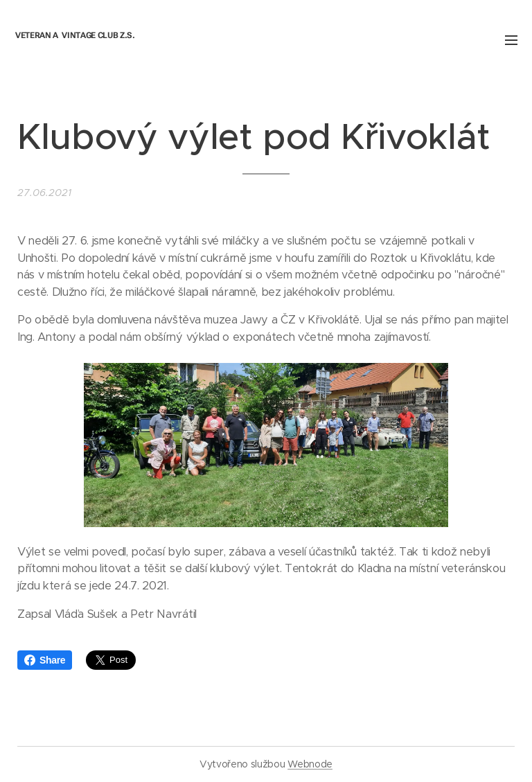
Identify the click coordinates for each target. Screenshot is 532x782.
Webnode (310, 764)
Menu (511, 40)
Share (45, 660)
